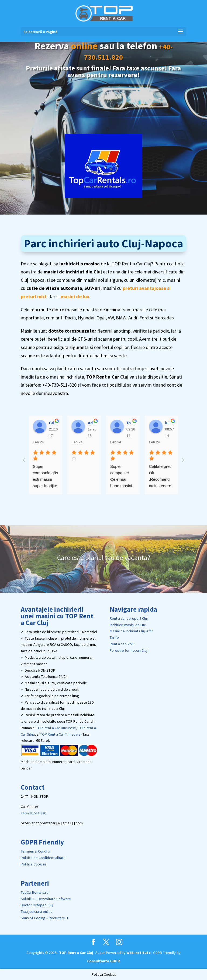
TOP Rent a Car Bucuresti (56, 728)
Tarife (114, 637)
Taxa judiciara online (37, 911)
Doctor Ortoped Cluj (37, 905)
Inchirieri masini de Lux (128, 625)
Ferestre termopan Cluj (128, 650)
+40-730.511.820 (33, 813)
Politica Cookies (34, 864)
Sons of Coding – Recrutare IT (45, 918)
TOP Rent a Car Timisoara (60, 734)
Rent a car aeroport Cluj (129, 618)
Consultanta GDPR (103, 961)
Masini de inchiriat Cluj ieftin (132, 631)
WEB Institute (139, 953)
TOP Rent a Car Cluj (76, 953)
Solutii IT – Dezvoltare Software (46, 899)
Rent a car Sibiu (122, 644)
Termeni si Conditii (35, 851)
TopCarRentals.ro (35, 892)
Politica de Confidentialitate (43, 858)
